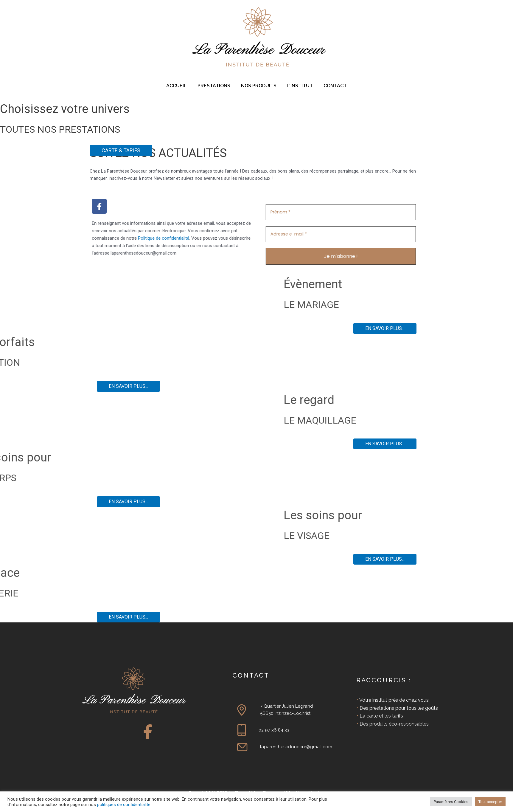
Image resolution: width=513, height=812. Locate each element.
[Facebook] (148, 732)
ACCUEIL (179, 86)
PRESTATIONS (215, 86)
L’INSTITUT (299, 86)
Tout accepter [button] (490, 802)
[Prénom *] (374, 212)
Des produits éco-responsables (394, 724)
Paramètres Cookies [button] (451, 802)
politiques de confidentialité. (124, 805)
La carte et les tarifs (381, 716)
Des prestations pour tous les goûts (399, 708)
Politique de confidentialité (130, 238)
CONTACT (333, 86)
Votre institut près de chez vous (394, 700)
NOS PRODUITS (259, 86)
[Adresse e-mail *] (374, 234)
